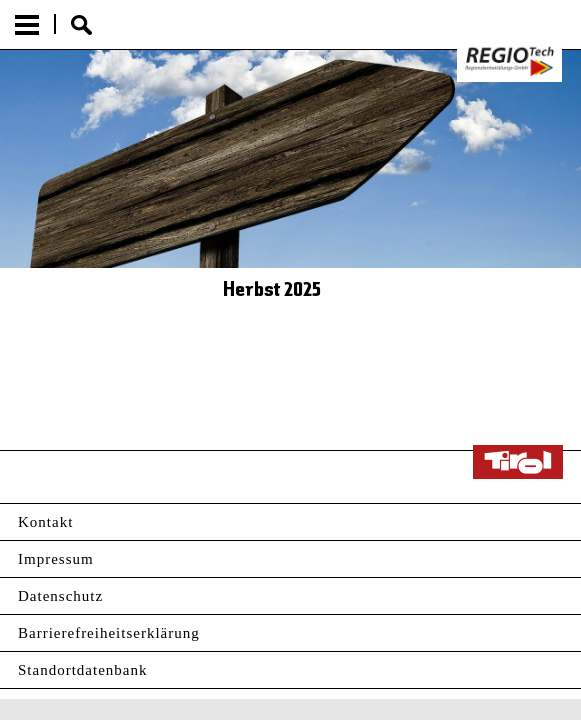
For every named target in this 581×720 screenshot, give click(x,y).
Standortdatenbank (82, 670)
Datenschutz (60, 596)
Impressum (56, 559)
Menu (27, 25)
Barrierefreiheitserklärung (109, 633)
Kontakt (45, 522)
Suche (81, 25)
